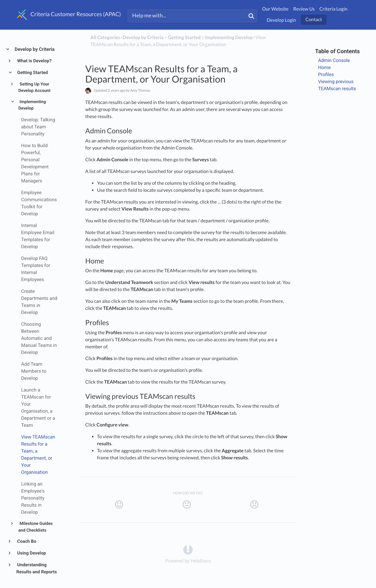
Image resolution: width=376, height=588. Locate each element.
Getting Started (32, 73)
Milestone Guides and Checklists (35, 527)
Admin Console (334, 60)
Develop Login (281, 20)
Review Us (304, 9)
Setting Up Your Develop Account (34, 88)
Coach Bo (26, 541)
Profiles (326, 74)
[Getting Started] (184, 37)
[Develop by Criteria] (143, 37)
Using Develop (31, 553)
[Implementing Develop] (229, 37)
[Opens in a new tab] (188, 549)
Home (324, 67)
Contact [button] (314, 20)
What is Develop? (34, 61)
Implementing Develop (32, 105)
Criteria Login (333, 9)
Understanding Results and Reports (37, 568)
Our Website (275, 9)
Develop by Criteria (34, 49)
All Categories (105, 37)
